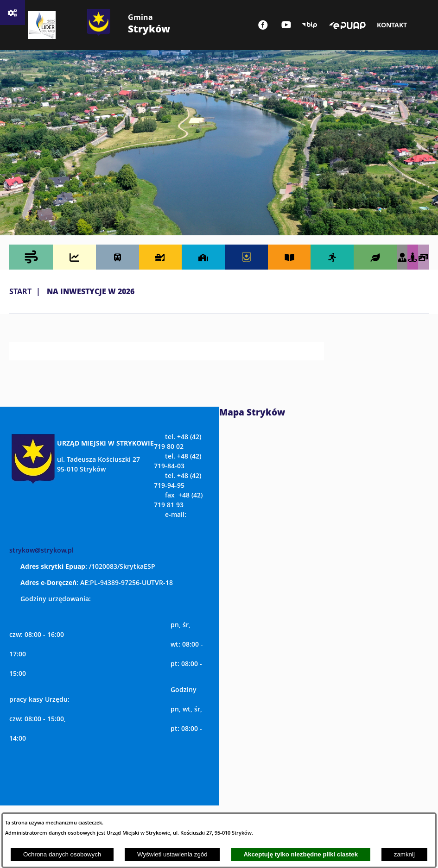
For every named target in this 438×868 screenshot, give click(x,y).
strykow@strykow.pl (41, 550)
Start (20, 291)
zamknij (404, 854)
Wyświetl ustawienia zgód (172, 854)
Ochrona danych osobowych (62, 854)
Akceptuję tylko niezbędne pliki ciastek (301, 854)
